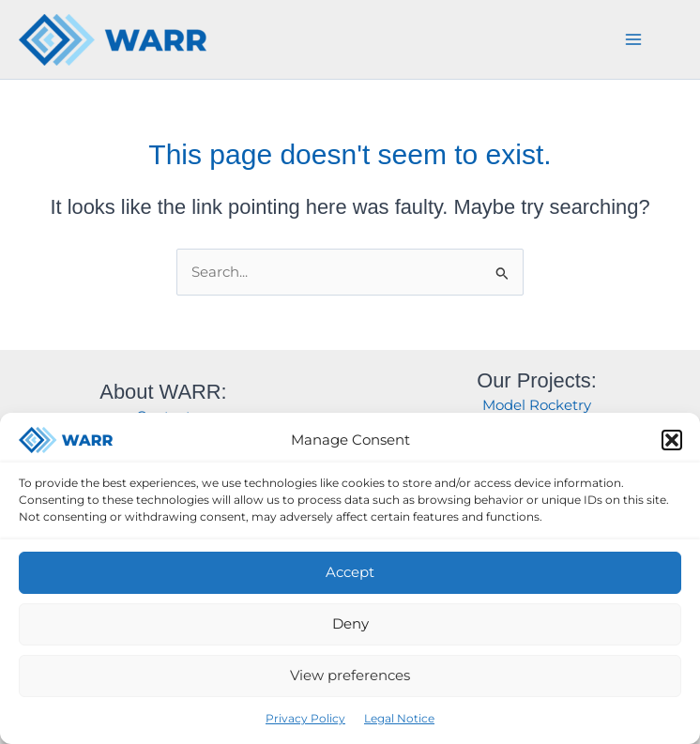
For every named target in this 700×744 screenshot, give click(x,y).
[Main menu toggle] (633, 39)
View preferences (350, 675)
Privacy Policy (305, 718)
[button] (672, 440)
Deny (350, 623)
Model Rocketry (537, 405)
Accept (350, 572)
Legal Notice (399, 718)
